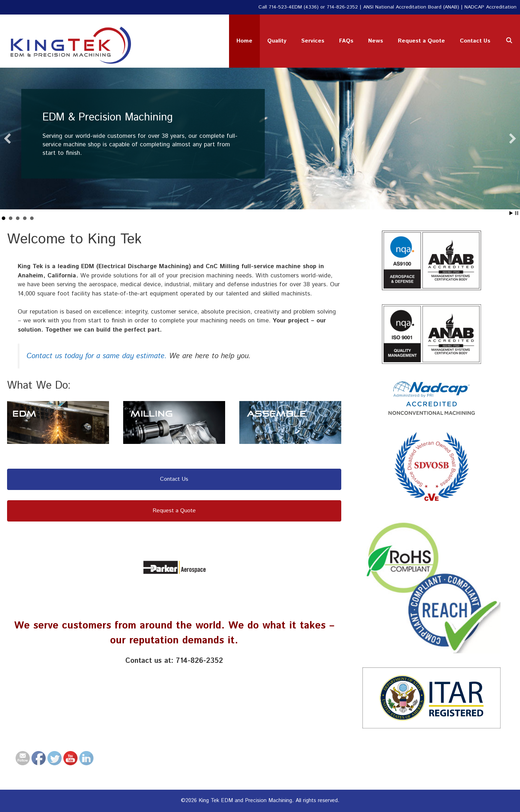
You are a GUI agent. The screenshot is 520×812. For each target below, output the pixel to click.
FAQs (346, 41)
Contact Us (475, 41)
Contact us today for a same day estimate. (97, 356)
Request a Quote (421, 41)
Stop (517, 213)
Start (511, 213)
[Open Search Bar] (509, 41)
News (376, 41)
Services (313, 41)
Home (244, 41)
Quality (277, 41)
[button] (7, 139)
